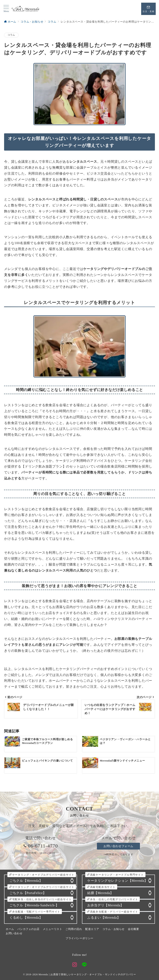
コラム (11, 35)
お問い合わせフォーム (118, 846)
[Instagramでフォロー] (75, 965)
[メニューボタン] (6, 9)
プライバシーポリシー (79, 938)
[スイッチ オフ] (148, 9)
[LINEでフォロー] (84, 965)
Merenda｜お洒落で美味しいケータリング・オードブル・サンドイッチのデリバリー (87, 975)
